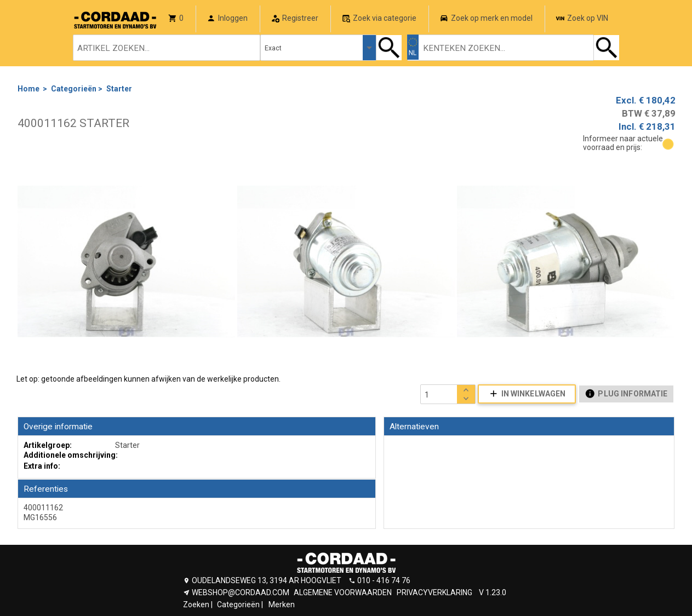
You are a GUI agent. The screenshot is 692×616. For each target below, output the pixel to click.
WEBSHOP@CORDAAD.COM (241, 592)
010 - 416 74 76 (384, 580)
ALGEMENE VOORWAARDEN (343, 592)
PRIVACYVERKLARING (434, 592)
